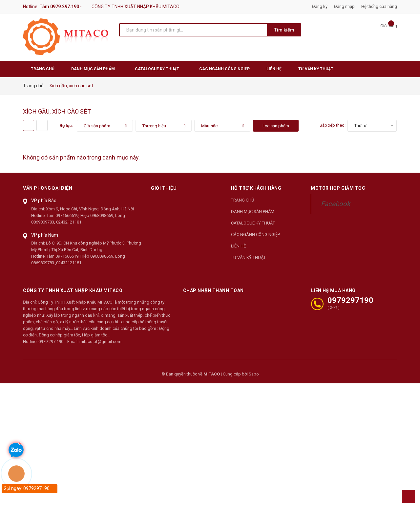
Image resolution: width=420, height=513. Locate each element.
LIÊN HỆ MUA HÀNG (333, 290)
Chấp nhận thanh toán (213, 290)
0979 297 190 (51, 342)
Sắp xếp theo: (333, 125)
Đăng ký (320, 6)
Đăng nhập (344, 6)
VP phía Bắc (44, 201)
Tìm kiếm (284, 30)
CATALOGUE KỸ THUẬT (253, 223)
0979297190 (350, 300)
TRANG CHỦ (242, 200)
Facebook (336, 204)
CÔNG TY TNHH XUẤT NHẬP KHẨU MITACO (73, 290)
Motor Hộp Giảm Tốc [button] (338, 188)
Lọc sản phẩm (276, 126)
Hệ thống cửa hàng (379, 6)
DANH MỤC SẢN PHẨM (253, 212)
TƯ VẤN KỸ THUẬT (248, 257)
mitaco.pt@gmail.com (100, 342)
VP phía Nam (45, 235)
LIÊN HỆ (238, 246)
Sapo (254, 374)
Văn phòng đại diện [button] (48, 188)
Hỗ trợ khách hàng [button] (256, 188)
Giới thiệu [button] (164, 188)
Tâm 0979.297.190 (59, 7)
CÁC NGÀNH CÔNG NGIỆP (255, 235)
